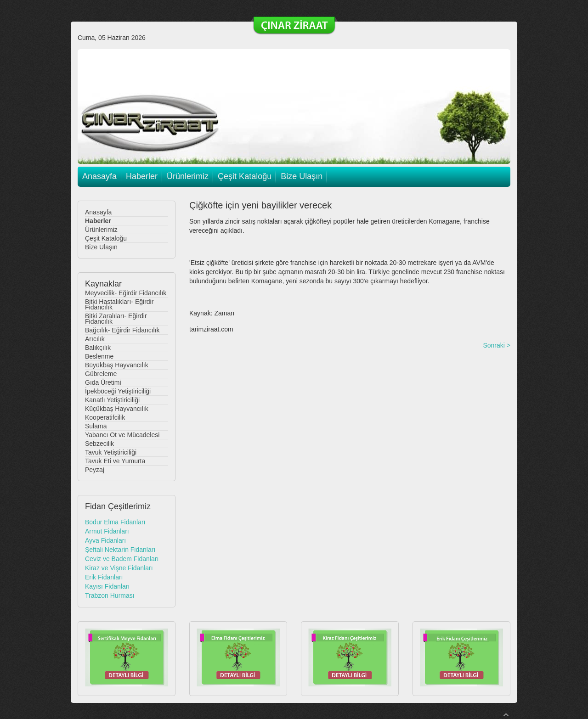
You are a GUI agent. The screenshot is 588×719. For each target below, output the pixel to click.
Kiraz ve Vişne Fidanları (119, 568)
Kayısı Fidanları (107, 586)
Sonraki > (497, 345)
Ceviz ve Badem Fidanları (122, 559)
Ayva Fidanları (105, 540)
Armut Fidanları (107, 531)
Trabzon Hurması (110, 595)
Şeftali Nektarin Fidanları (120, 550)
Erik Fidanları (104, 577)
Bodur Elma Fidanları (115, 522)
